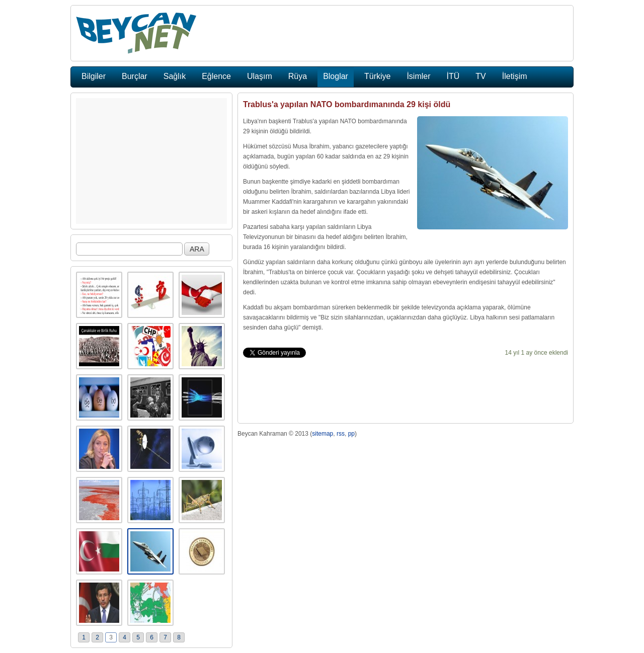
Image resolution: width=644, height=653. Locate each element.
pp (351, 434)
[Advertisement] (151, 161)
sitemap (323, 434)
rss (341, 434)
